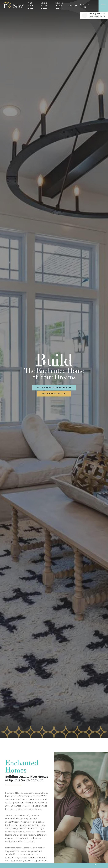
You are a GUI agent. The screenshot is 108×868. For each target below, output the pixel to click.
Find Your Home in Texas (54, 394)
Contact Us (85, 6)
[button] (94, 6)
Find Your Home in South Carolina (54, 388)
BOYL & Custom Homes (44, 6)
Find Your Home (30, 6)
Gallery (73, 6)
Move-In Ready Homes (59, 6)
